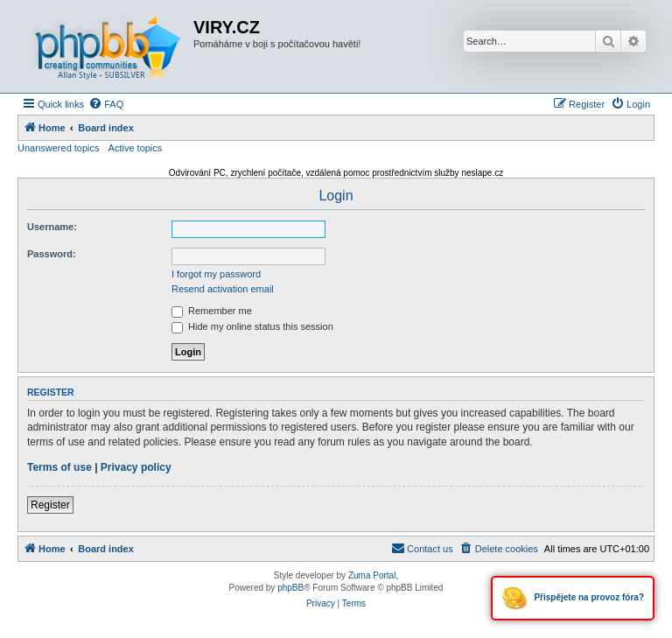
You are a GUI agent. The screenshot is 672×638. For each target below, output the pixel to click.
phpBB (290, 588)
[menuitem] (106, 104)
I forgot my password (216, 274)
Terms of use (59, 467)
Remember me (212, 311)
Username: (52, 227)
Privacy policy (136, 467)
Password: (52, 254)
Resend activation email (223, 289)
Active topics (136, 148)
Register (50, 505)
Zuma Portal (372, 575)
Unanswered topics (59, 148)
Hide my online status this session (252, 326)
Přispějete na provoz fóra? (573, 598)
